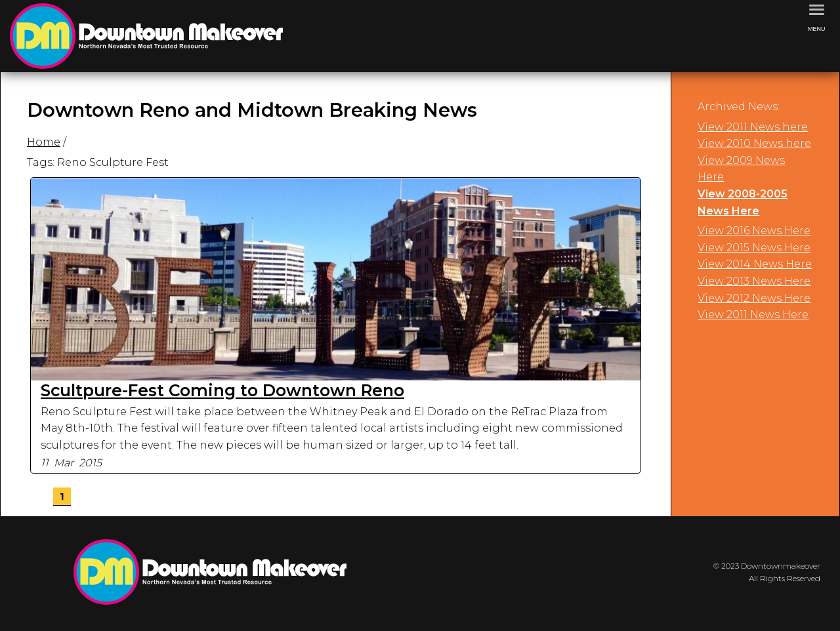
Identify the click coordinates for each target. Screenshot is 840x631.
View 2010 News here (754, 143)
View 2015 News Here (754, 248)
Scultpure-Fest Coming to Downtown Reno (222, 390)
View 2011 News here (753, 127)
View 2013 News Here (754, 281)
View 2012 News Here (754, 298)
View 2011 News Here (753, 315)
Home (44, 142)
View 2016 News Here (754, 231)
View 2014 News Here (755, 264)
